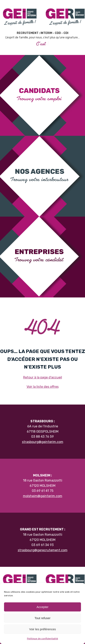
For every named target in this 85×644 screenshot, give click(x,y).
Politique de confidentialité (42, 639)
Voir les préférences (43, 629)
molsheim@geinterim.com (43, 496)
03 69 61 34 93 (42, 545)
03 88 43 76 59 (42, 437)
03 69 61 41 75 (43, 491)
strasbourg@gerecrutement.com (43, 550)
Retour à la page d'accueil (43, 377)
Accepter (42, 607)
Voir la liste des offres (43, 387)
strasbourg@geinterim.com (43, 442)
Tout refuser (42, 618)
